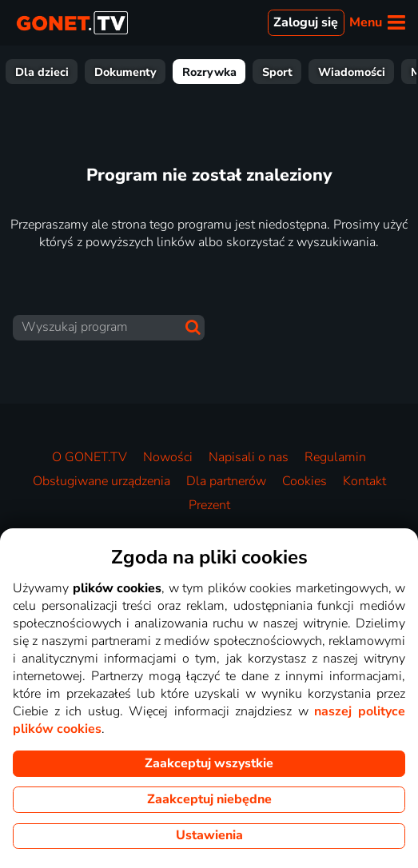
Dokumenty (335, 72)
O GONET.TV (90, 457)
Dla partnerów (226, 481)
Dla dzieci (251, 72)
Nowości (168, 457)
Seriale (180, 72)
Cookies (305, 481)
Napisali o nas (249, 457)
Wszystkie (51, 72)
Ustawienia (209, 835)
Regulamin (335, 457)
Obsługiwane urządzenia (102, 481)
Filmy (120, 72)
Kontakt (364, 481)
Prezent (209, 505)
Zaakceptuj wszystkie (209, 763)
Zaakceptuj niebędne (209, 799)
